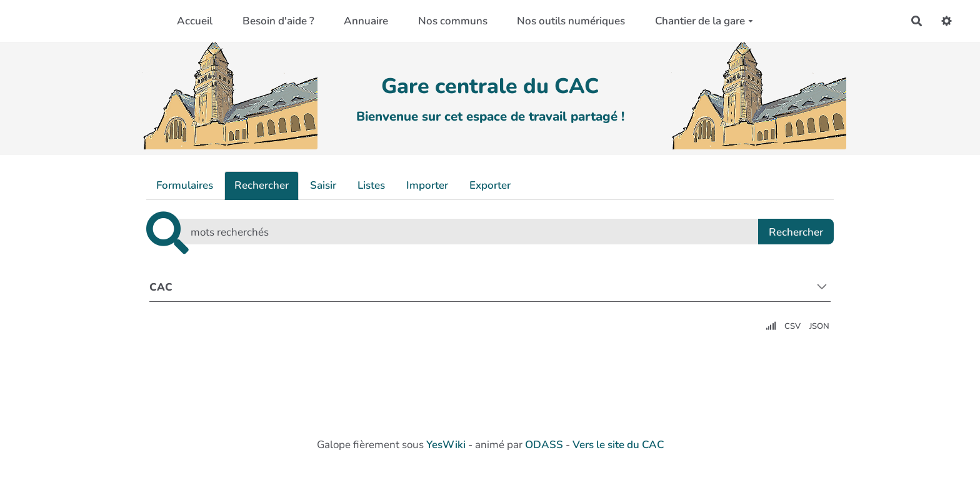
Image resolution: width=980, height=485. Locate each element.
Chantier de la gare (704, 21)
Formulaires (185, 185)
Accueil (195, 21)
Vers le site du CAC (618, 445)
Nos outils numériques (571, 21)
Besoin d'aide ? (278, 21)
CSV (792, 326)
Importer (427, 185)
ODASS (544, 445)
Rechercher (262, 185)
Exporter (490, 185)
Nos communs (453, 21)
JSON (819, 326)
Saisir (323, 185)
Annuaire (366, 21)
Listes (371, 185)
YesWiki (446, 445)
